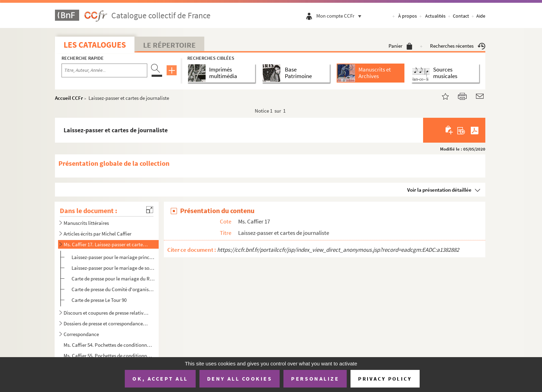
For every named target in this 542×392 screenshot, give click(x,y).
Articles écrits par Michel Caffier (97, 234)
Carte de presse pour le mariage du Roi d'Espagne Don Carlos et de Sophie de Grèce (113, 279)
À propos (408, 16)
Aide (481, 16)
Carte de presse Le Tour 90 (99, 300)
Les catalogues (95, 45)
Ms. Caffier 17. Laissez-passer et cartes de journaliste (106, 244)
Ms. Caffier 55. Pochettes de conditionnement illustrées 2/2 (109, 356)
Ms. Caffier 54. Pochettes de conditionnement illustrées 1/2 (109, 345)
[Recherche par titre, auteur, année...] (104, 70)
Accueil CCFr (69, 98)
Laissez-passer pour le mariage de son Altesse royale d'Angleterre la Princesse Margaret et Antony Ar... (113, 268)
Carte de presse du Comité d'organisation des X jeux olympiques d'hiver (113, 289)
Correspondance (81, 334)
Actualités (435, 16)
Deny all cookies (240, 379)
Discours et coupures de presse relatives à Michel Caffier (106, 313)
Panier (400, 46)
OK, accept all (160, 379)
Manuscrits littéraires (86, 223)
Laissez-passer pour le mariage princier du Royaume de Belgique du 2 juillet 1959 (113, 257)
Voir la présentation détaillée (439, 190)
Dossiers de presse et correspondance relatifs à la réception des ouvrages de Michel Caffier (106, 323)
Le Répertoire (169, 45)
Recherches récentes (458, 46)
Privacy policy (385, 379)
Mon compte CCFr (340, 16)
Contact (461, 16)
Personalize (315, 379)
